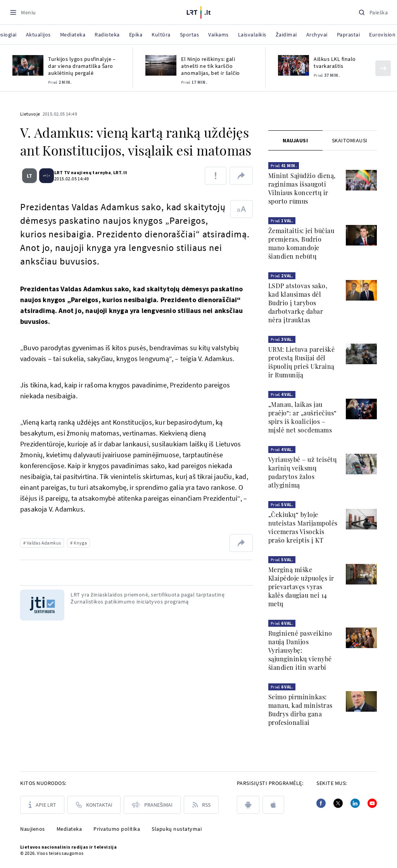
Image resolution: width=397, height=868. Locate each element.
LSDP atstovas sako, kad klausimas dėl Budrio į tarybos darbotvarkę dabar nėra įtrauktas (298, 303)
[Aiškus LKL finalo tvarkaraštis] (293, 65)
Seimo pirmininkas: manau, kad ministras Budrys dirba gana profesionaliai (300, 710)
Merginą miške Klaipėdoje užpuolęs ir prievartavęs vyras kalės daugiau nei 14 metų (301, 587)
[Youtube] (372, 803)
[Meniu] (23, 12)
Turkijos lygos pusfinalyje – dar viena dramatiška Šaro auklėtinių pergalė (82, 66)
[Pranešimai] (152, 805)
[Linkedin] (355, 803)
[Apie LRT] (42, 805)
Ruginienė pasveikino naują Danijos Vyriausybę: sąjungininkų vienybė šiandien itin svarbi (300, 650)
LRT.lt (117, 172)
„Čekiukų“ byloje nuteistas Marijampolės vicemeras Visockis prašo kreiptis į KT (303, 527)
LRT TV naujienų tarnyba (79, 172)
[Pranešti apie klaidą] (216, 176)
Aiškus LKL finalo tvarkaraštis (335, 62)
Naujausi (295, 140)
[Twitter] (338, 803)
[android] (248, 805)
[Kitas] (383, 68)
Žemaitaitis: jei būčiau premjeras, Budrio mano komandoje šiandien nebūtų (301, 243)
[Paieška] (373, 12)
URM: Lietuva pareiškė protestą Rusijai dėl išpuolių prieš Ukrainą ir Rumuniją (302, 362)
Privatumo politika (117, 829)
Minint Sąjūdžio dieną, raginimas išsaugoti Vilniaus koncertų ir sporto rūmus (302, 188)
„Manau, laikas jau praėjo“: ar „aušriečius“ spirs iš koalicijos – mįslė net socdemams (303, 417)
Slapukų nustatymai (177, 829)
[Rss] (201, 805)
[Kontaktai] (94, 805)
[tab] (295, 140)
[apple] (273, 805)
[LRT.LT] (199, 11)
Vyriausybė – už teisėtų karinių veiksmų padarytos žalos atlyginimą (303, 472)
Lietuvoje (30, 114)
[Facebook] (321, 803)
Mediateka (69, 829)
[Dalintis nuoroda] (241, 176)
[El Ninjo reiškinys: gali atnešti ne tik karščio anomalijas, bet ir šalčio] (161, 65)
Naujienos (33, 829)
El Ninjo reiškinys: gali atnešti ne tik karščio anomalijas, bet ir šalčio (211, 66)
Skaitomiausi (350, 140)
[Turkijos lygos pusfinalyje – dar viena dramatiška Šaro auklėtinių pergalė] (28, 65)
